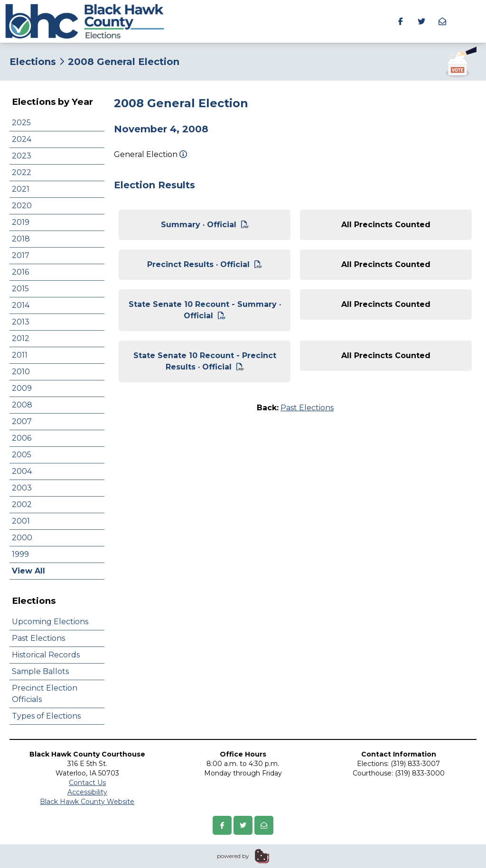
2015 (20, 289)
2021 (21, 189)
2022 (22, 172)
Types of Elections (46, 716)
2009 (22, 388)
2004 (22, 471)
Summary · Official (205, 225)
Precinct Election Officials (45, 694)
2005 (22, 455)
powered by (233, 856)
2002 (22, 504)
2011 (20, 355)
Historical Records (46, 655)
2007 (22, 421)
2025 (21, 123)
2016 (20, 272)
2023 (22, 156)
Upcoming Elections (50, 622)
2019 (21, 222)
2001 (21, 521)
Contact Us (87, 783)
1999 (20, 554)
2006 (22, 438)
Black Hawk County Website (87, 802)
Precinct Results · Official (205, 264)
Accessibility (87, 792)
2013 (21, 322)
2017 (21, 255)
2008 (22, 405)
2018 (21, 239)
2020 (22, 206)
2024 (22, 139)
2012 (21, 338)
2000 (22, 538)
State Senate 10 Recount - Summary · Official (205, 310)
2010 (21, 372)
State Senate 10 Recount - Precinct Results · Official (205, 361)
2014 (21, 305)
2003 (22, 488)
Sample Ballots (40, 671)
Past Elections (38, 638)
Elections (33, 62)
